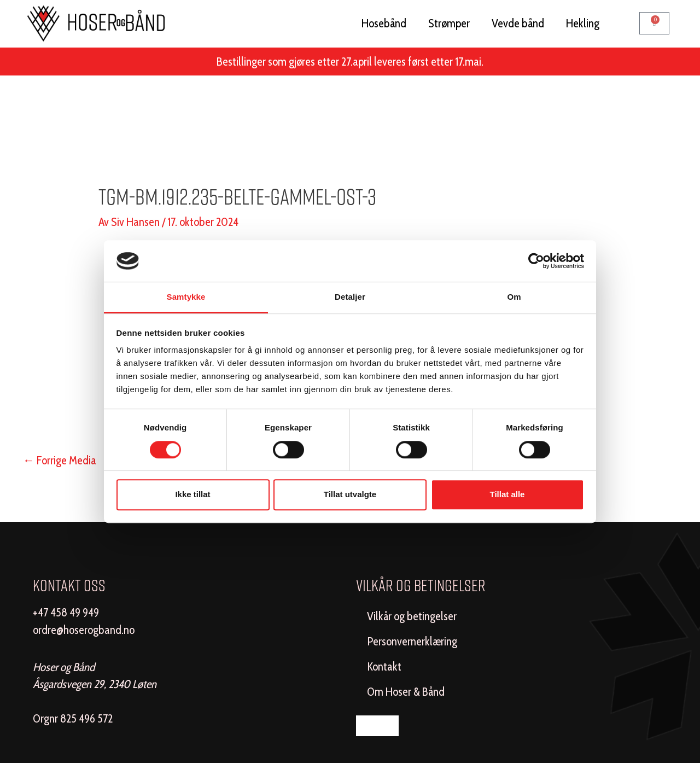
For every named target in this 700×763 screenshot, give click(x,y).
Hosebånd (384, 23)
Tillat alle (507, 494)
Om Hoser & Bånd (406, 692)
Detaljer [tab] (350, 297)
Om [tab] (514, 297)
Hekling (583, 23)
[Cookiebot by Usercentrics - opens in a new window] (536, 261)
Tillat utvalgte (350, 494)
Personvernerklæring (412, 641)
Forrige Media (60, 460)
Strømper (449, 23)
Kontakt (384, 666)
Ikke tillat (192, 494)
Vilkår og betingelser (412, 616)
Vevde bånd (518, 23)
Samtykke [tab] (186, 297)
